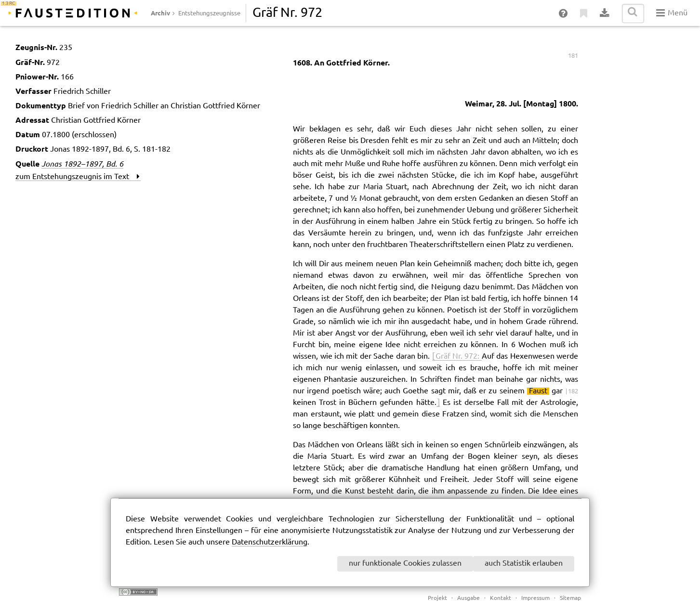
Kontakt (501, 598)
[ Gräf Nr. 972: (457, 357)
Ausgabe (469, 598)
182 (573, 391)
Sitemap (570, 598)
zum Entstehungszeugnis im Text (78, 177)
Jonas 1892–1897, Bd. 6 (82, 164)
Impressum (535, 598)
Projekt (437, 598)
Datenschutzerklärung (270, 542)
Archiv (160, 13)
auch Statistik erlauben (524, 564)
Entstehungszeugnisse (209, 13)
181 (573, 56)
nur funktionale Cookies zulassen (405, 564)
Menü (672, 13)
